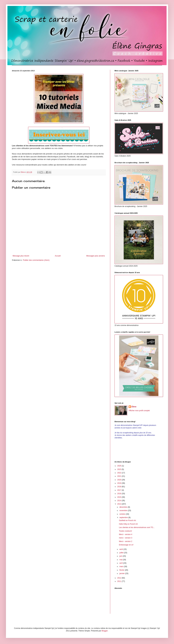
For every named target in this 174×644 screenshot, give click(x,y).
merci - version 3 (126, 538)
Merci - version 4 (126, 534)
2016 (120, 494)
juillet (122, 553)
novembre (124, 511)
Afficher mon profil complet (139, 411)
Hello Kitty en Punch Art (128, 524)
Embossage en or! (126, 545)
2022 (120, 473)
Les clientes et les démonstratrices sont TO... (137, 527)
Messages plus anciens (96, 256)
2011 (120, 581)
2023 (120, 469)
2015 (120, 497)
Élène (134, 407)
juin (121, 556)
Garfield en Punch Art (127, 520)
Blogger (105, 631)
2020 (120, 480)
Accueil (58, 256)
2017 (120, 490)
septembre (124, 517)
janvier (122, 573)
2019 (120, 483)
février (122, 570)
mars (122, 566)
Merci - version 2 (126, 541)
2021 (120, 476)
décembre (124, 507)
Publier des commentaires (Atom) (36, 260)
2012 (120, 578)
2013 (120, 504)
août (121, 549)
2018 (120, 487)
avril (121, 563)
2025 (120, 466)
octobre (123, 514)
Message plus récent (21, 256)
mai (121, 560)
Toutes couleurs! (125, 531)
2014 (120, 501)
